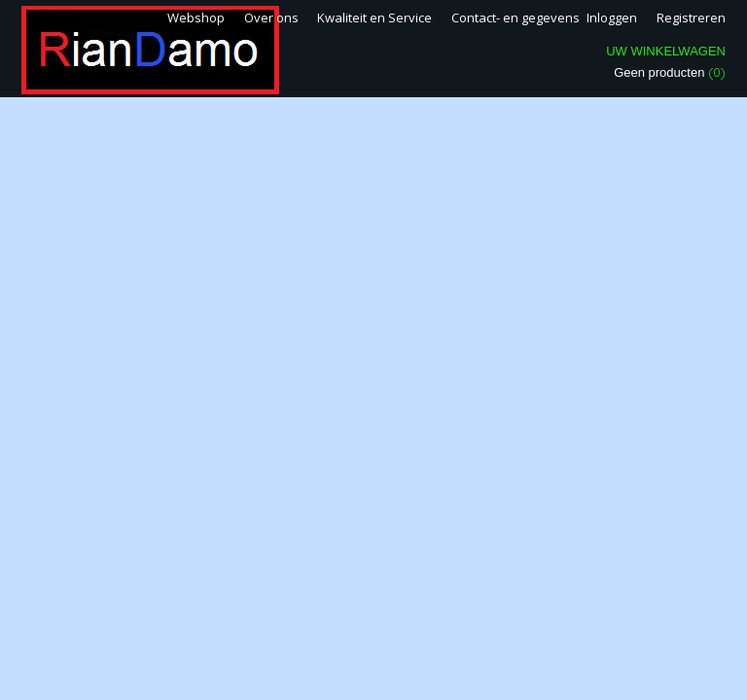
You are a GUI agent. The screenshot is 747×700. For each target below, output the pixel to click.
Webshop (196, 17)
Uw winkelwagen (666, 51)
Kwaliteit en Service (374, 17)
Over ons (271, 17)
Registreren (691, 17)
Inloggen (612, 17)
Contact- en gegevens (516, 17)
